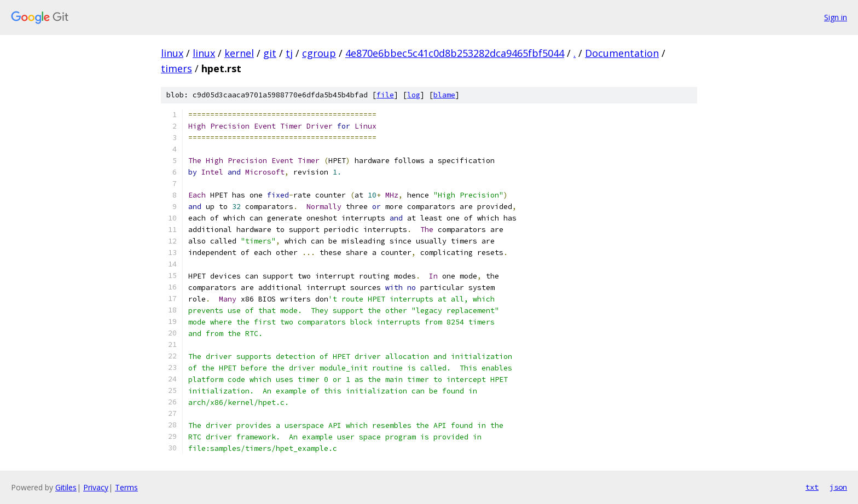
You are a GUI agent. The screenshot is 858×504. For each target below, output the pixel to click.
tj (289, 53)
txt (812, 487)
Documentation (622, 53)
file (385, 95)
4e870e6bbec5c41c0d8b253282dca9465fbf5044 (455, 53)
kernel (239, 53)
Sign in (836, 17)
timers (176, 68)
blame (444, 95)
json (838, 487)
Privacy (96, 487)
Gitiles (66, 487)
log (414, 95)
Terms (126, 487)
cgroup (319, 53)
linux (172, 53)
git (270, 53)
